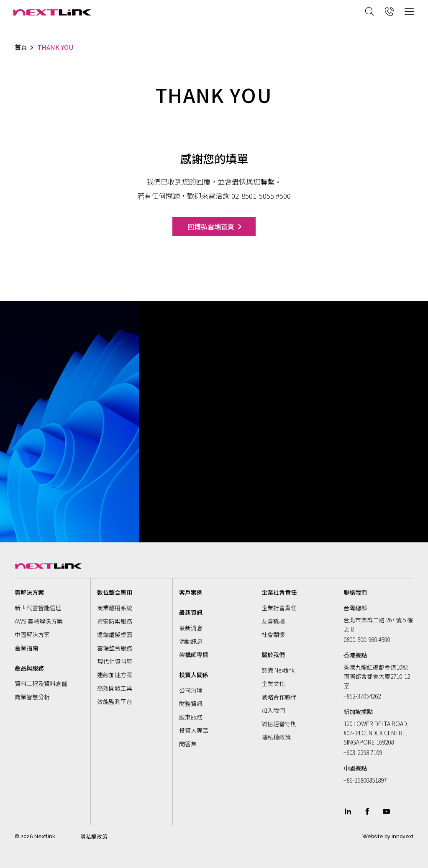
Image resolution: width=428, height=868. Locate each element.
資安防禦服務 (115, 621)
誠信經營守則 (279, 724)
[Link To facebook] (367, 812)
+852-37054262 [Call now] (362, 696)
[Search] (369, 11)
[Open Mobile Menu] (409, 11)
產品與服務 (29, 668)
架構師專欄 (194, 655)
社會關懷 (273, 634)
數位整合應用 (115, 592)
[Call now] (390, 11)
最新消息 (191, 628)
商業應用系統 (115, 608)
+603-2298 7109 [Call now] (363, 752)
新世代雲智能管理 (38, 608)
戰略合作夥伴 (279, 697)
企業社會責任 (279, 608)
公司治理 (191, 690)
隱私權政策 (276, 737)
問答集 (188, 744)
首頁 (21, 47)
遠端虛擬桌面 (115, 634)
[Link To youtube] (387, 812)
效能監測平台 (115, 701)
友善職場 (273, 621)
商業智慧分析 (32, 697)
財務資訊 (191, 704)
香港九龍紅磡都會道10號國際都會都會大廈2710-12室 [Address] (377, 676)
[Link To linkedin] (348, 812)
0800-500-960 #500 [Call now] (367, 639)
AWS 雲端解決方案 (39, 621)
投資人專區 (194, 730)
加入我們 (273, 710)
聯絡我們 (355, 592)
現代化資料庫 (115, 661)
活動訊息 (191, 641)
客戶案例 (191, 592)
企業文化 (273, 683)
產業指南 (26, 648)
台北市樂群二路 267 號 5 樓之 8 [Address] (378, 624)
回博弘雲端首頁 (211, 226)
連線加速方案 (115, 675)
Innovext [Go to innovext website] (402, 836)
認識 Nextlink (278, 670)
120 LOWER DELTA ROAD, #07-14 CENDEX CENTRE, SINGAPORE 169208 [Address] (376, 733)
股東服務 (191, 717)
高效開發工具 (115, 688)
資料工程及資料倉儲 (41, 683)
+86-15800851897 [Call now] (365, 780)
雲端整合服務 (115, 648)
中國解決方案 (32, 634)
